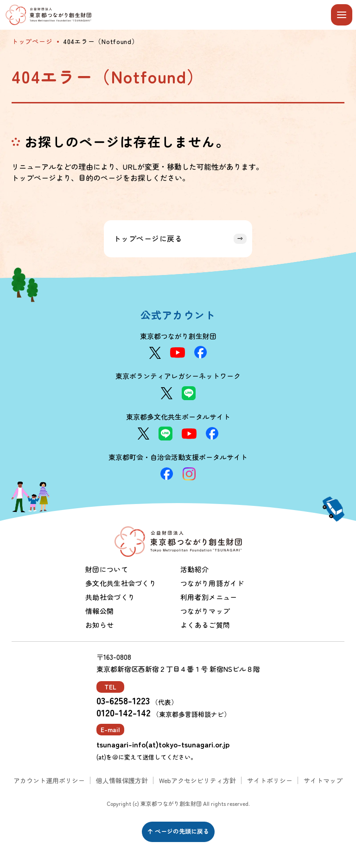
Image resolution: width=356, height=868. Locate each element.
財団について (107, 569)
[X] (155, 353)
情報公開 (99, 611)
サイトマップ (323, 780)
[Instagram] (189, 474)
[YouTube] (178, 353)
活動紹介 (194, 569)
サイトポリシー (270, 780)
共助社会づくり (110, 597)
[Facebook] (201, 352)
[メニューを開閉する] (342, 15)
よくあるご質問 (205, 625)
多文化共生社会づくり (121, 583)
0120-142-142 (124, 713)
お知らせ (99, 625)
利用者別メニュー (209, 597)
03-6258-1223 (123, 701)
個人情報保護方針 (122, 780)
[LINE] (189, 393)
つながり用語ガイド (212, 583)
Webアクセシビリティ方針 (197, 780)
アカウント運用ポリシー (49, 780)
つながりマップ (205, 611)
